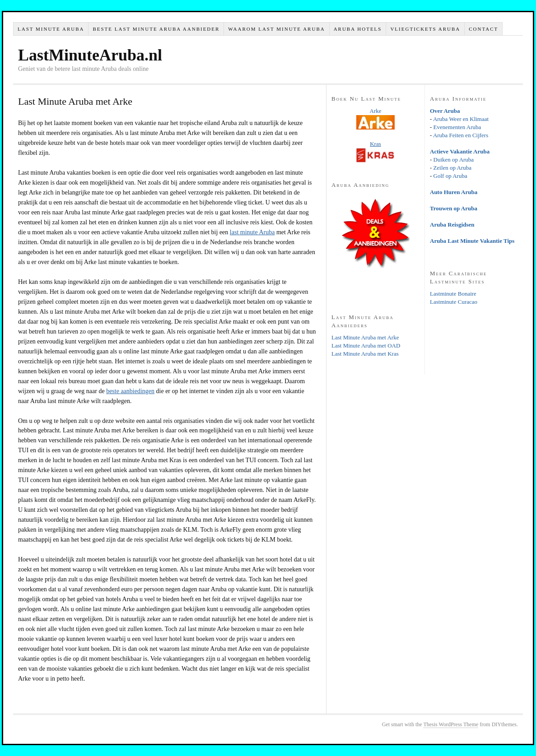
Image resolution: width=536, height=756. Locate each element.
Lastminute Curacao (454, 302)
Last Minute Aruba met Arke (365, 337)
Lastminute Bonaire (453, 294)
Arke (376, 111)
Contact (483, 29)
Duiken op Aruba (454, 160)
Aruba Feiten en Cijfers (461, 135)
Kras (375, 144)
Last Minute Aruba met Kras (365, 354)
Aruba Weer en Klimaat (461, 119)
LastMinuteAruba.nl (90, 55)
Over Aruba (445, 111)
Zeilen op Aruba (452, 168)
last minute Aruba (252, 232)
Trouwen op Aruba (454, 208)
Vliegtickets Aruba (425, 29)
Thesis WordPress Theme (451, 724)
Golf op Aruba (450, 176)
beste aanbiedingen (130, 391)
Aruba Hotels (358, 29)
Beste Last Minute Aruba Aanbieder (156, 29)
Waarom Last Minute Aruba (276, 29)
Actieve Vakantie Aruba (460, 151)
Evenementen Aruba (457, 127)
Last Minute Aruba (51, 29)
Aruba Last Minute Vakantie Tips (472, 241)
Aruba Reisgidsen (452, 225)
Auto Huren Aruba (454, 192)
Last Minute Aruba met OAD (366, 346)
